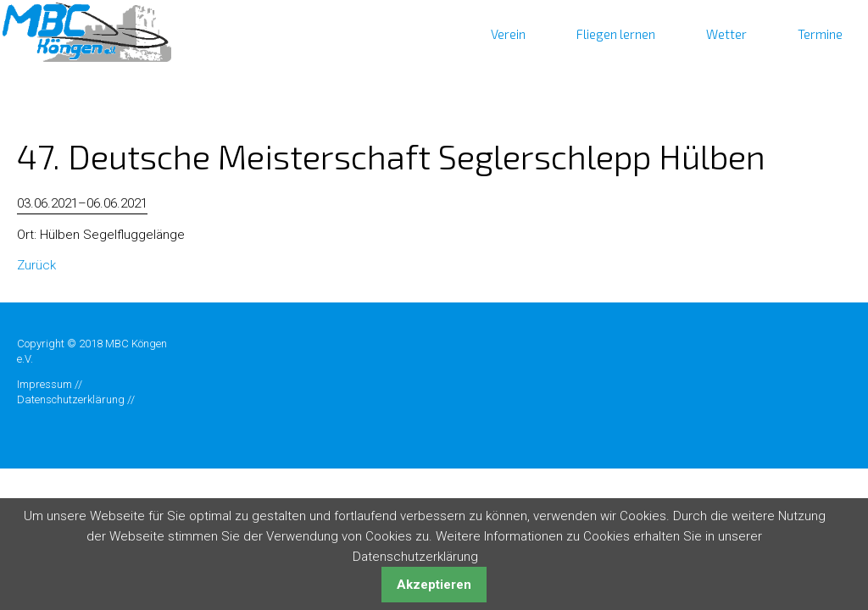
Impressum (45, 384)
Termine (820, 34)
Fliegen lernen (616, 34)
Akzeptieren (434, 585)
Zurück (36, 265)
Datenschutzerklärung (71, 399)
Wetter (726, 34)
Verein (508, 34)
